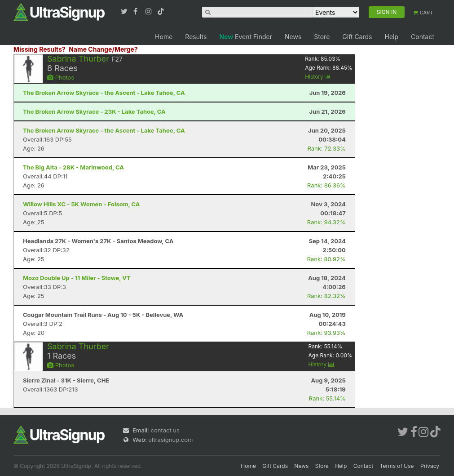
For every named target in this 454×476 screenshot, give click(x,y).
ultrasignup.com (170, 440)
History (318, 77)
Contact (423, 37)
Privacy (430, 466)
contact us (165, 430)
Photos (61, 77)
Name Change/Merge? (103, 49)
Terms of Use (397, 466)
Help (391, 37)
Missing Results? (40, 49)
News (293, 37)
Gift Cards (357, 37)
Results (196, 37)
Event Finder (246, 37)
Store (322, 37)
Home (164, 37)
